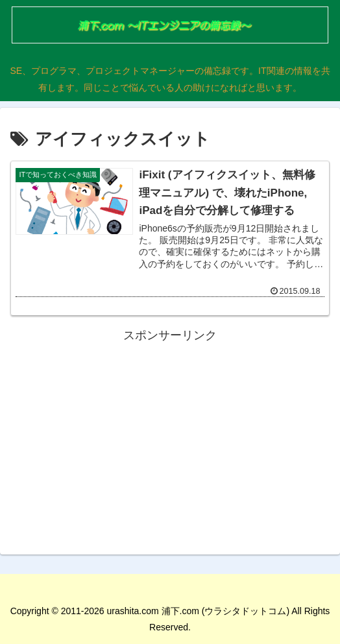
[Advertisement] (170, 437)
